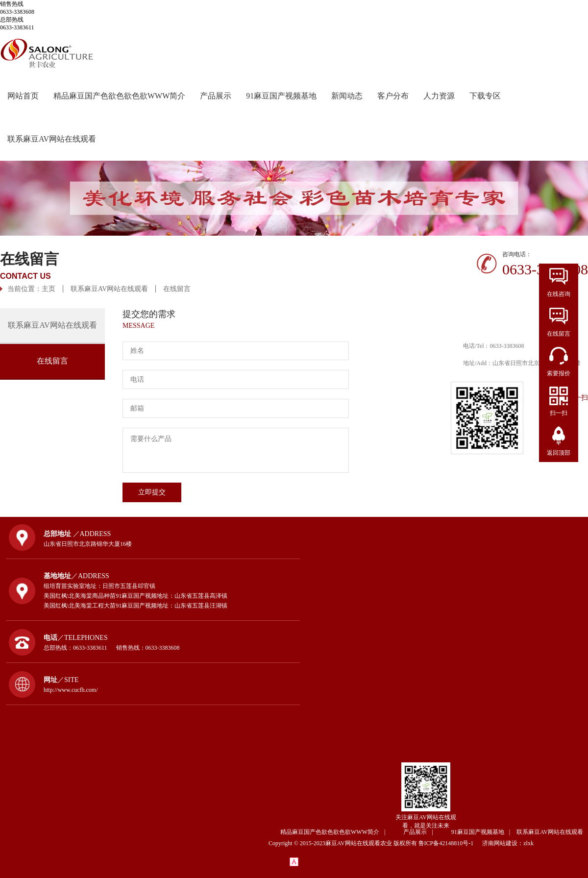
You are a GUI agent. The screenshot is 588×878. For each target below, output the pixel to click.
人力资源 (439, 96)
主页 (49, 289)
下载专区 (485, 96)
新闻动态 (347, 96)
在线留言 (177, 289)
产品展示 (216, 96)
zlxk (528, 843)
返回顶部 (559, 453)
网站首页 (23, 96)
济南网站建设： (503, 843)
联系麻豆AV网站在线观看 (52, 139)
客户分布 (393, 96)
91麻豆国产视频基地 (281, 96)
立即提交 (152, 492)
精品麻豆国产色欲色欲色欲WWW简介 (119, 96)
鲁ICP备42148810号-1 (450, 843)
